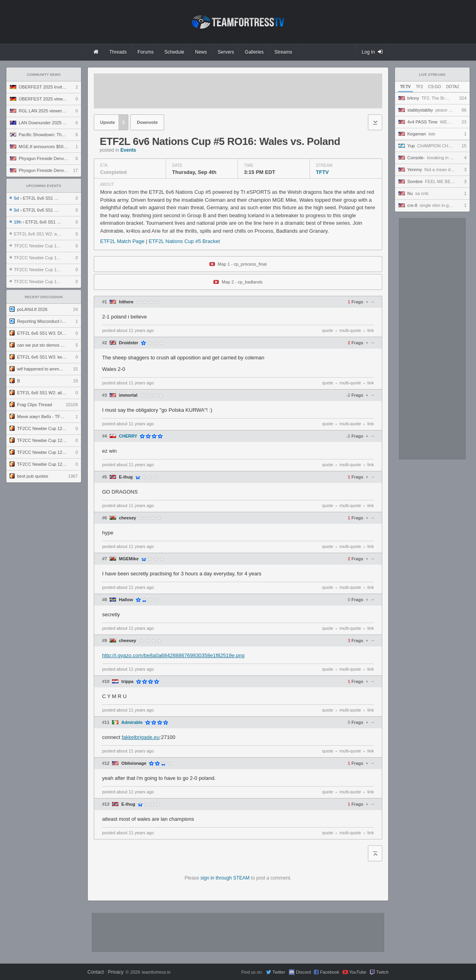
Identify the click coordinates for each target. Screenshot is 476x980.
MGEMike (129, 559)
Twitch (382, 972)
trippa (127, 682)
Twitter (279, 972)
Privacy (115, 972)
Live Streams (432, 75)
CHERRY (128, 436)
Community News (44, 75)
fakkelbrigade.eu (140, 737)
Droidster (129, 343)
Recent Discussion (44, 297)
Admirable (132, 722)
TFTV (322, 172)
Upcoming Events (44, 186)
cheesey (127, 518)
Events (128, 150)
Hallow (126, 600)
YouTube (358, 972)
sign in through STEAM (225, 878)
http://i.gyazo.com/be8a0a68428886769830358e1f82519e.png (173, 655)
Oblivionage (134, 763)
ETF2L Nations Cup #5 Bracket (184, 241)
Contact (96, 972)
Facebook (329, 972)
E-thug (126, 477)
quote (328, 330)
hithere (126, 302)
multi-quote (350, 330)
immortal (128, 395)
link (371, 330)
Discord (303, 972)
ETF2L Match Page (123, 241)
